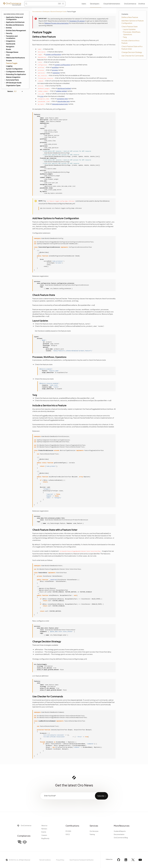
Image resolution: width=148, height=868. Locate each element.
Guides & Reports (120, 831)
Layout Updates (129, 29)
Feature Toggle (12, 63)
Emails (9, 49)
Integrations (10, 41)
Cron (8, 55)
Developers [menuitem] (95, 4)
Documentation (37, 12)
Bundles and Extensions (14, 25)
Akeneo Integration (13, 77)
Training (92, 834)
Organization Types (13, 85)
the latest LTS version (77, 21)
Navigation (10, 46)
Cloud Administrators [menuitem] (112, 4)
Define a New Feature (130, 17)
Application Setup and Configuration (14, 18)
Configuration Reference (14, 71)
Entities (8, 28)
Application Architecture (14, 22)
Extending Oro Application (15, 74)
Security (8, 33)
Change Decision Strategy (132, 52)
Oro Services (94, 831)
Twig (125, 37)
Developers (46, 12)
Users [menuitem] (84, 4)
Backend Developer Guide (58, 12)
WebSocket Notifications (15, 58)
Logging (9, 66)
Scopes (9, 60)
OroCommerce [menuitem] (130, 4)
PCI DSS (68, 831)
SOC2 (68, 834)
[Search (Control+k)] (45, 4)
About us (44, 825)
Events (44, 832)
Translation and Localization (11, 37)
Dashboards (11, 44)
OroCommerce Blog (121, 838)
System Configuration (14, 69)
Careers (44, 835)
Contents (125, 14)
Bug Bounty (45, 838)
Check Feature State (129, 27)
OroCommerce (26, 825)
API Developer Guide (13, 83)
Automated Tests (12, 80)
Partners (44, 829)
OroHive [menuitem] (142, 4)
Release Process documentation (57, 23)
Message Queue (11, 52)
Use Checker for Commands (133, 56)
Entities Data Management (15, 30)
